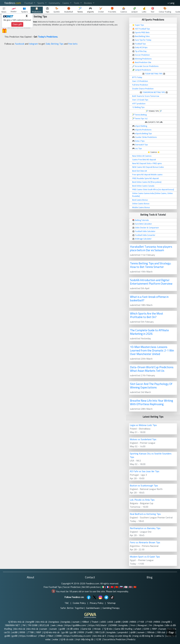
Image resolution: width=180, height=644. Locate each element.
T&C (67, 603)
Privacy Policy (97, 603)
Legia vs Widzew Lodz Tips (143, 425)
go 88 (65, 632)
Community (54, 3)
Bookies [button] (88, 3)
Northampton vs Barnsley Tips (145, 528)
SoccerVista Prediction (114, 639)
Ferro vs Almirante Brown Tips (145, 542)
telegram (33, 44)
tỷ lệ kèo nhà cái (16, 622)
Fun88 (89, 632)
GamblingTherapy (111, 608)
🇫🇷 (108, 587)
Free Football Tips (53, 587)
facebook (20, 44)
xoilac (48, 639)
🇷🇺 (121, 587)
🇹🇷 (112, 587)
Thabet (95, 622)
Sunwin (163, 629)
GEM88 (113, 625)
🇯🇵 (126, 587)
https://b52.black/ (98, 625)
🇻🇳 (135, 587)
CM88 (59, 636)
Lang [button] (172, 3)
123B (98, 639)
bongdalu (66, 622)
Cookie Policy (79, 603)
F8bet (42, 636)
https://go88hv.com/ (76, 625)
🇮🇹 (103, 587)
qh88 (118, 622)
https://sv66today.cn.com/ (77, 636)
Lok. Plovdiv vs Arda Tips (142, 500)
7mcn (133, 625)
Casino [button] (66, 3)
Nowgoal (142, 625)
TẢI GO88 (32, 625)
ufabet (138, 629)
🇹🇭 (130, 587)
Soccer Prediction (72, 587)
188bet (85, 622)
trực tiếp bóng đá (85, 639)
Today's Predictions (48, 37)
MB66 (133, 622)
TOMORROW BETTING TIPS (154, 92)
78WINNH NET (12, 625)
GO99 (146, 629)
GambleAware (93, 608)
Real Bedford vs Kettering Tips (145, 514)
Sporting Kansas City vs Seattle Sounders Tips (151, 455)
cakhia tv (160, 636)
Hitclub (97, 629)
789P (154, 629)
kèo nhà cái (42, 622)
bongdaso (54, 622)
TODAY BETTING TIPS (154, 74)
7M (24, 625)
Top (171, 632)
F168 (141, 622)
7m (150, 625)
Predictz (131, 639)
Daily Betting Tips (55, 44)
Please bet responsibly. (117, 591)
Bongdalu (159, 625)
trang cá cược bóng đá (120, 636)
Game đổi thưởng (124, 629)
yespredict (123, 632)
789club (151, 632)
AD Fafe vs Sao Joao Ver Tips (145, 471)
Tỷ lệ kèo (108, 629)
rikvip (60, 625)
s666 (103, 622)
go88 (63, 629)
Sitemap (111, 603)
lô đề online (74, 629)
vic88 (15, 632)
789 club (161, 632)
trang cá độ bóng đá (143, 636)
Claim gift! (17, 24)
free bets (73, 44)
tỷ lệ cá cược (67, 639)
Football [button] (29, 3)
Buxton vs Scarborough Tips (144, 485)
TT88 (31, 632)
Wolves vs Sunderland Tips (143, 439)
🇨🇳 (117, 587)
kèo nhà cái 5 (100, 636)
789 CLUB (100, 632)
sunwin (76, 622)
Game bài (87, 629)
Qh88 (125, 622)
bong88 (30, 622)
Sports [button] (41, 3)
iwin (54, 625)
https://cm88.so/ (28, 636)
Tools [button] (77, 3)
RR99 (23, 632)
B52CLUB (45, 625)
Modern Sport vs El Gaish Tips (145, 557)
